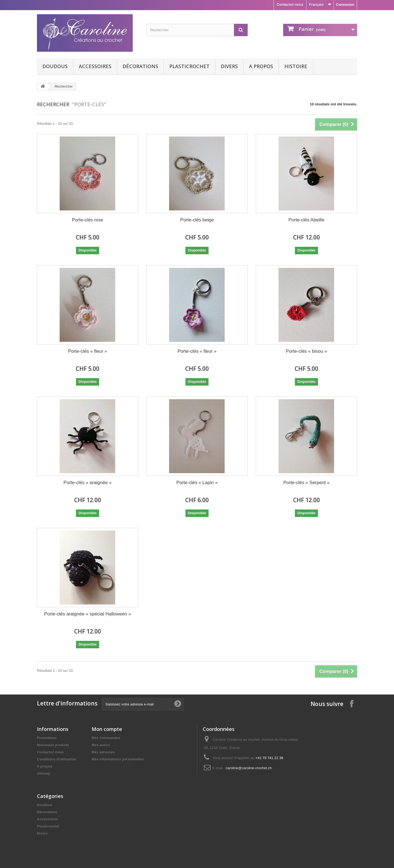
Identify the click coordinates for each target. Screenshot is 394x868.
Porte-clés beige (197, 220)
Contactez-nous (290, 5)
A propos (261, 66)
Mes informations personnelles (118, 759)
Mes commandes (106, 738)
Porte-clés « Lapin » (197, 483)
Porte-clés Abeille (306, 220)
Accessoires (95, 66)
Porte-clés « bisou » (306, 351)
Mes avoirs (101, 745)
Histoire (296, 66)
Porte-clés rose (88, 220)
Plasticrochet (189, 66)
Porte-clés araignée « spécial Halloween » (88, 614)
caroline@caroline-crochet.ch (249, 768)
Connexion (345, 5)
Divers (229, 66)
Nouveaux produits (53, 745)
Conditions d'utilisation (57, 759)
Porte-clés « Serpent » (306, 483)
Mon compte (107, 729)
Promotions (47, 738)
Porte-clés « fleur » (88, 351)
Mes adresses (103, 752)
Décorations (140, 66)
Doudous (55, 66)
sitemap (44, 773)
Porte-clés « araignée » (88, 483)
